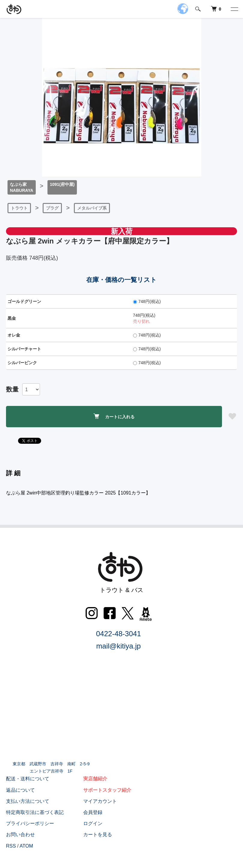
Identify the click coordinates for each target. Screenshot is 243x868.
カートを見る (97, 835)
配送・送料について (28, 779)
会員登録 (93, 812)
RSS (11, 846)
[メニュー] (234, 9)
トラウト (19, 208)
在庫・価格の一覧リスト (121, 280)
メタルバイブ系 (92, 208)
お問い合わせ (20, 835)
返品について (20, 790)
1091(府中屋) (62, 184)
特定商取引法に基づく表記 (35, 812)
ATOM (26, 846)
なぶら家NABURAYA (22, 187)
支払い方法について (28, 801)
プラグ (52, 208)
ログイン (93, 823)
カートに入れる (114, 416)
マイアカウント (100, 801)
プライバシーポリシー (30, 823)
